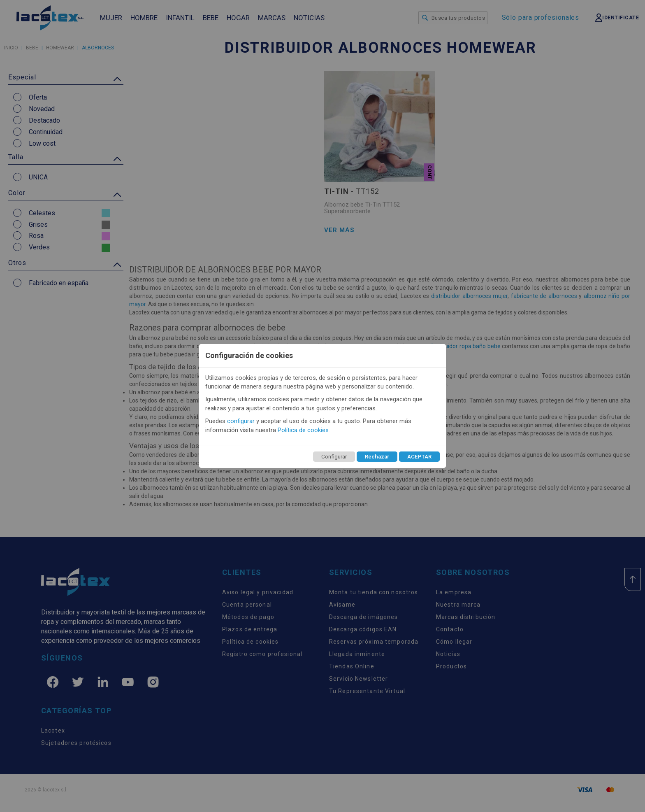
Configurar (334, 457)
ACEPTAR (419, 457)
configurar (241, 421)
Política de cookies (303, 430)
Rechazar (377, 457)
